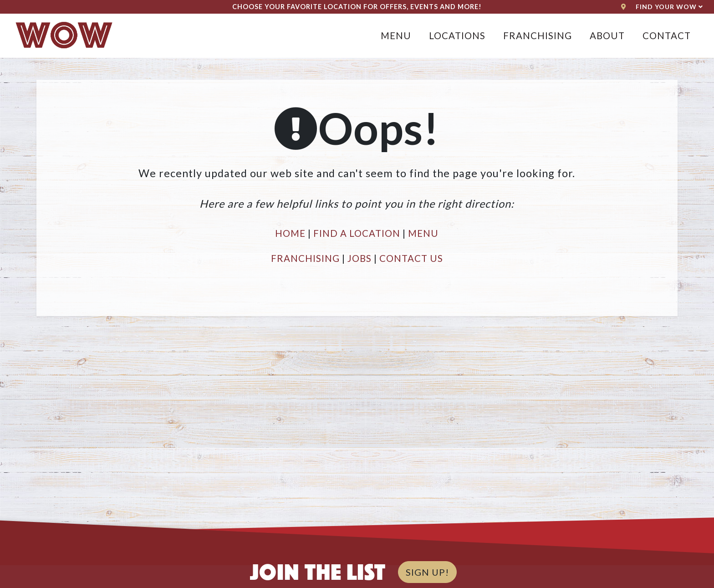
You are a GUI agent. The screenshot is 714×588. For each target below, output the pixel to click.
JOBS (360, 258)
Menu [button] (396, 36)
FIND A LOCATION (357, 233)
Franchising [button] (538, 36)
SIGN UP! (427, 572)
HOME (290, 233)
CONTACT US (411, 258)
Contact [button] (667, 36)
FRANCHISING (305, 258)
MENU (423, 233)
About (607, 36)
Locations (457, 36)
